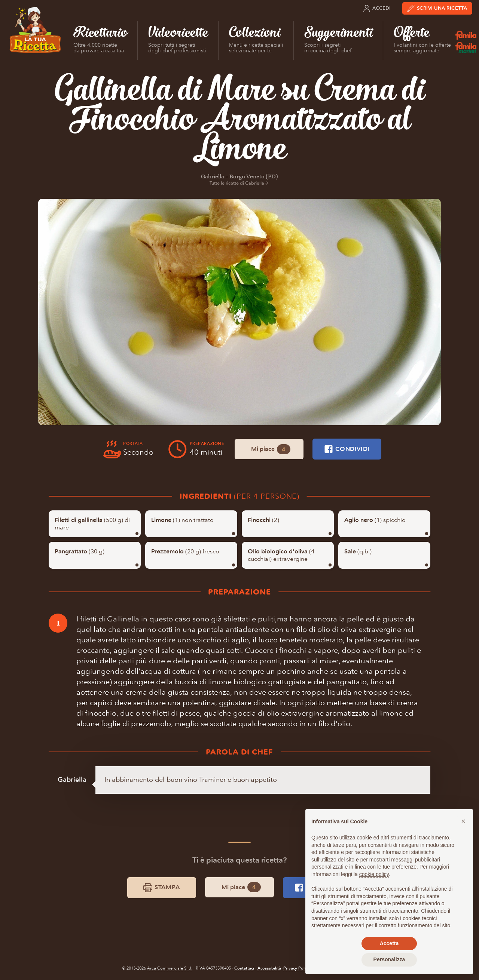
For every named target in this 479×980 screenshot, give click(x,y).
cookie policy (374, 874)
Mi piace (271, 449)
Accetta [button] (389, 943)
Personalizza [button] (389, 959)
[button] (463, 821)
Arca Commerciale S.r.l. (170, 968)
